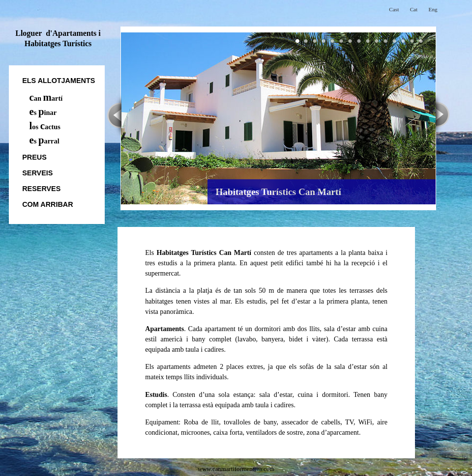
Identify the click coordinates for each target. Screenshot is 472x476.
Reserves (41, 189)
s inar (43, 112)
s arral (44, 141)
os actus (45, 127)
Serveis (37, 173)
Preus (34, 157)
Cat (414, 9)
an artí (46, 98)
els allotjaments (59, 81)
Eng (433, 9)
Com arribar (47, 204)
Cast (394, 9)
